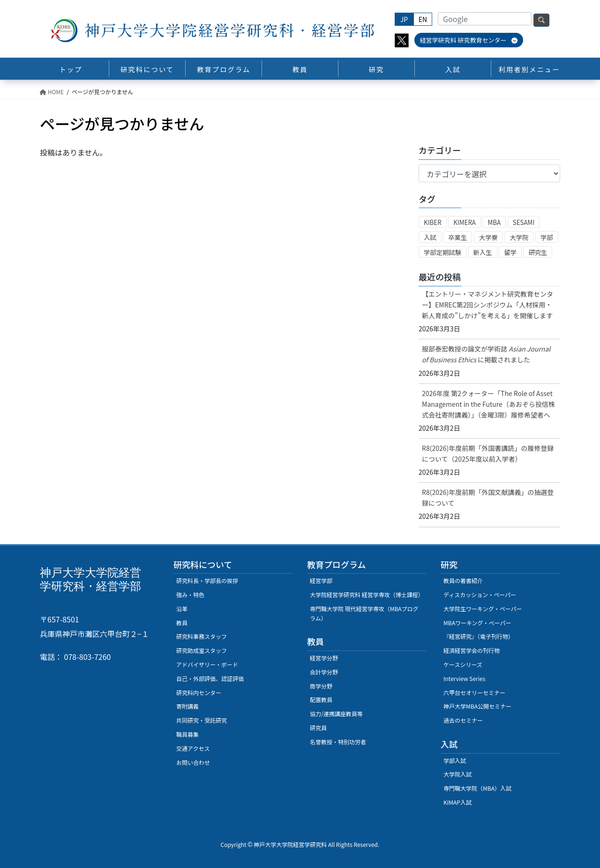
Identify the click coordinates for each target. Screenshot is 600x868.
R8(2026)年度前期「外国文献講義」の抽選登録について (488, 498)
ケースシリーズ (463, 664)
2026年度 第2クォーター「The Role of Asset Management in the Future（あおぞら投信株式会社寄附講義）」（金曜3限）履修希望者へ (488, 404)
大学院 (519, 237)
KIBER (433, 222)
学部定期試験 (442, 252)
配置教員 (321, 700)
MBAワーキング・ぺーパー (477, 623)
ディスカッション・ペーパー (480, 595)
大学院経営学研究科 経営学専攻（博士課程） (367, 595)
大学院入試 (457, 774)
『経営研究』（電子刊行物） (479, 636)
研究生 (538, 252)
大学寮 (488, 237)
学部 (547, 237)
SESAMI (524, 222)
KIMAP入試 (457, 802)
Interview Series (464, 678)
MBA (494, 222)
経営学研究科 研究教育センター (469, 40)
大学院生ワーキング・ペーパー (483, 609)
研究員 (318, 728)
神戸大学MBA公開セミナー (477, 706)
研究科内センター (199, 692)
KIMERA (465, 222)
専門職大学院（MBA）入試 (477, 788)
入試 (430, 237)
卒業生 (457, 237)
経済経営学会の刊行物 (472, 650)
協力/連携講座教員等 (336, 714)
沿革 (182, 609)
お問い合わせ (193, 762)
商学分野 (321, 686)
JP (404, 19)
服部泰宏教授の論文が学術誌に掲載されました (486, 354)
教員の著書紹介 (463, 580)
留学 (510, 252)
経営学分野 (324, 658)
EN (423, 19)
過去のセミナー (463, 720)
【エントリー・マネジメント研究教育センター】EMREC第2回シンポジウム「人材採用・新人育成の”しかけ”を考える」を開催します (487, 305)
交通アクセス (193, 748)
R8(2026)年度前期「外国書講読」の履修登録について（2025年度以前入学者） (488, 453)
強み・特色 (190, 595)
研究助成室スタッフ (202, 650)
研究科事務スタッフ (202, 636)
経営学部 (321, 580)
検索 (541, 20)
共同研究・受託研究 (202, 720)
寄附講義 (187, 706)
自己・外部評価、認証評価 (210, 678)
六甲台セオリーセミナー (474, 692)
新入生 (483, 252)
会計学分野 (324, 672)
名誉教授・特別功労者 (338, 742)
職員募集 (187, 734)
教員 (182, 623)
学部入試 (455, 760)
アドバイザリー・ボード (207, 664)
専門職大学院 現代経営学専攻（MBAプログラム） (364, 613)
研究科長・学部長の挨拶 (207, 580)
